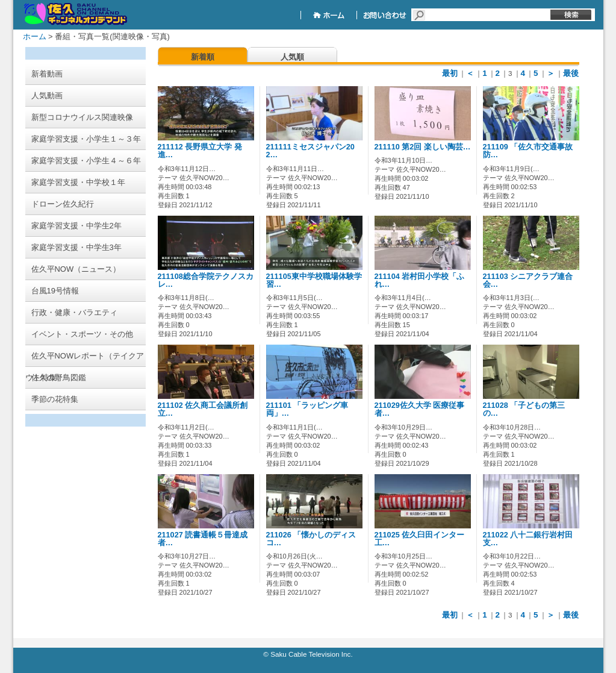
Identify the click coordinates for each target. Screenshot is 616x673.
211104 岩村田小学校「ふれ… (420, 280)
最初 (450, 73)
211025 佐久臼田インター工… (420, 539)
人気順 (292, 57)
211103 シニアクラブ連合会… (528, 280)
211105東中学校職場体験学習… (314, 280)
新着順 (203, 57)
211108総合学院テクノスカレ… (206, 280)
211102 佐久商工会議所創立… (203, 409)
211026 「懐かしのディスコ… (311, 539)
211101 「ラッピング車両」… (307, 409)
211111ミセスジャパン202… (310, 151)
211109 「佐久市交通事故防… (528, 151)
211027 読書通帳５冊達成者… (203, 539)
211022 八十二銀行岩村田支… (528, 539)
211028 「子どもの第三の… (524, 409)
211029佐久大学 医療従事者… (420, 409)
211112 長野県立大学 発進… (200, 151)
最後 (571, 73)
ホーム (35, 36)
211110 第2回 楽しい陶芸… (423, 147)
